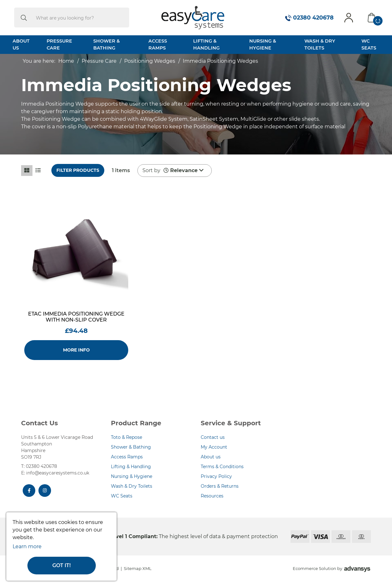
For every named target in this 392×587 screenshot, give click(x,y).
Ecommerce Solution (314, 569)
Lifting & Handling (206, 44)
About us (211, 457)
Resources (212, 496)
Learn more (27, 546)
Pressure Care (59, 44)
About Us (21, 44)
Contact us (213, 437)
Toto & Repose (127, 437)
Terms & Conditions (222, 467)
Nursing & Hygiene (263, 44)
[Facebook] (29, 491)
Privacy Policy (216, 476)
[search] (24, 18)
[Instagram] (45, 491)
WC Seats (369, 44)
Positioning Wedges (150, 61)
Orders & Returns (220, 486)
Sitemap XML (138, 568)
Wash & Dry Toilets (320, 44)
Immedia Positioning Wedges (220, 61)
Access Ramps (158, 44)
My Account (214, 447)
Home (66, 61)
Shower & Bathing (107, 44)
